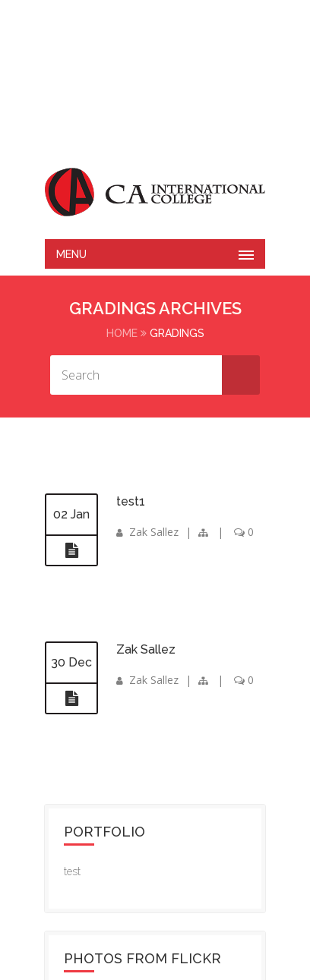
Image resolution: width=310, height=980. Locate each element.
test (72, 871)
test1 (131, 501)
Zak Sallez (154, 532)
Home (122, 333)
